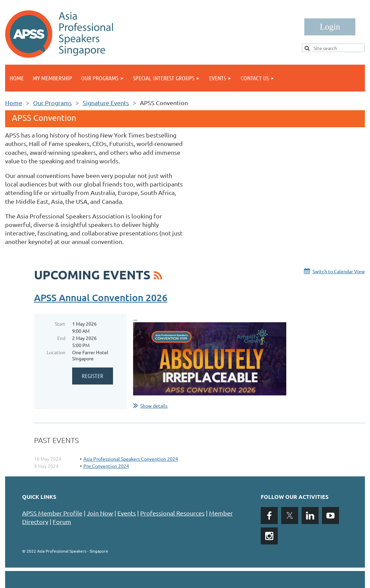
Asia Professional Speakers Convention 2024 (131, 459)
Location (56, 352)
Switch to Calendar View (339, 271)
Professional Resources (172, 513)
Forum (62, 521)
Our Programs (52, 103)
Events (127, 513)
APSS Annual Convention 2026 (101, 297)
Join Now (100, 513)
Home (14, 103)
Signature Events (106, 103)
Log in (330, 27)
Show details (154, 406)
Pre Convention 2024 (106, 466)
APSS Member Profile (52, 513)
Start (60, 324)
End (61, 338)
